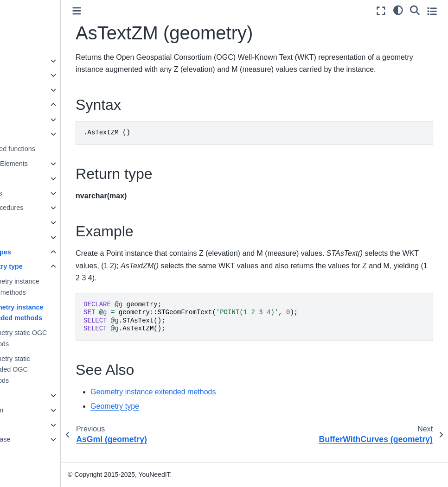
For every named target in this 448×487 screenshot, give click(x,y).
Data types (35, 120)
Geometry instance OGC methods (62, 287)
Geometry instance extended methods (64, 313)
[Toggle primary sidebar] (128, 11)
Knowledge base (37, 439)
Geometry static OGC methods (66, 338)
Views (28, 222)
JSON (28, 237)
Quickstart (27, 46)
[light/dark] (398, 10)
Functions (34, 134)
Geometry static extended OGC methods (58, 370)
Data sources (32, 75)
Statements (36, 193)
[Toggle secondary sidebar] (432, 11)
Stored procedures (47, 208)
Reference (27, 425)
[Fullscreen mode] (381, 11)
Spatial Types (41, 252)
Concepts (26, 61)
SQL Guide (29, 105)
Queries (31, 178)
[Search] (415, 10)
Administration (33, 410)
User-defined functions (53, 149)
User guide (28, 90)
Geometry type (50, 266)
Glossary (25, 454)
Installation (28, 395)
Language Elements (49, 164)
